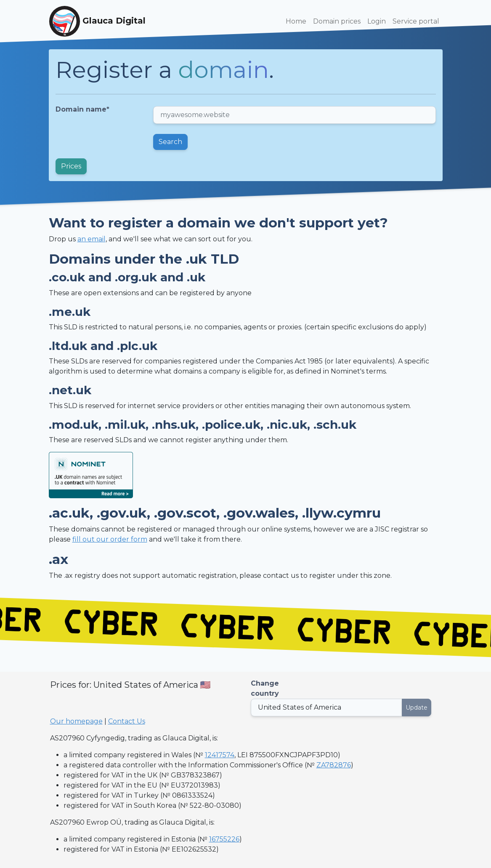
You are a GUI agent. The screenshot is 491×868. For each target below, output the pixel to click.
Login (377, 21)
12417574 (220, 755)
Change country (265, 688)
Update (417, 708)
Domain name (82, 109)
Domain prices (337, 21)
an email (92, 239)
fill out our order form (110, 539)
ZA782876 (334, 765)
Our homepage (76, 721)
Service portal (416, 21)
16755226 (224, 839)
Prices (71, 166)
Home (296, 21)
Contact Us (127, 721)
